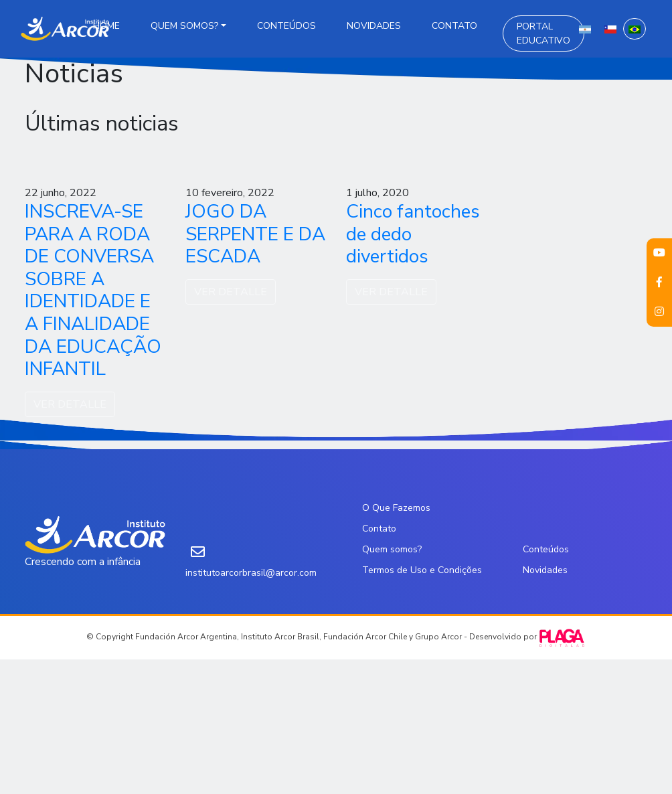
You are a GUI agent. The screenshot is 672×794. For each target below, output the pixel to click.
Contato (454, 26)
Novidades (374, 26)
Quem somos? (184, 26)
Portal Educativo (543, 33)
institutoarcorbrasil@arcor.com (251, 573)
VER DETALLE (70, 404)
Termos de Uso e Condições (422, 570)
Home (106, 26)
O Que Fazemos (396, 508)
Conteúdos (286, 26)
